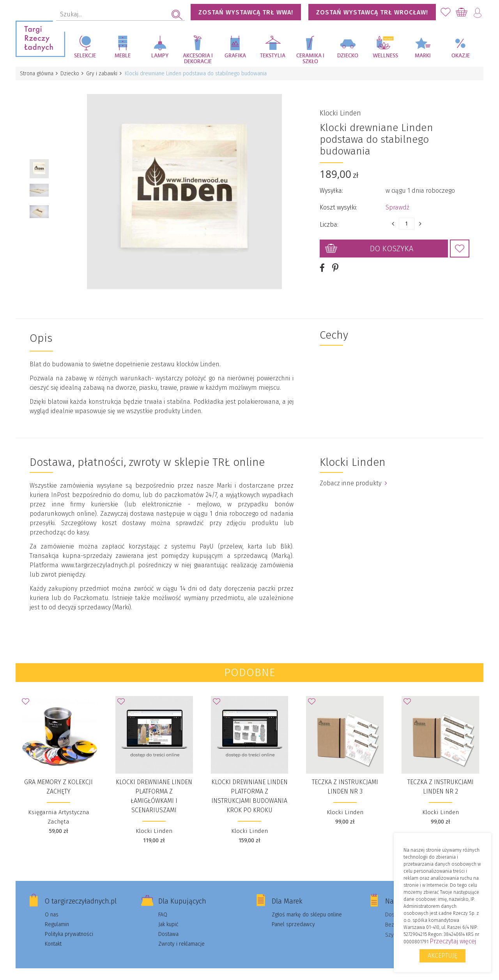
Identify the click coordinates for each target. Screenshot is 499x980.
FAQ (163, 906)
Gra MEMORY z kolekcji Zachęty (58, 778)
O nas (52, 906)
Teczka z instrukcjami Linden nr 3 (345, 778)
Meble (123, 56)
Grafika (235, 56)
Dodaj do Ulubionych (460, 244)
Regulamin (57, 915)
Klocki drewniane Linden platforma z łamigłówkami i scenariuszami (154, 787)
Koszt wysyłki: (338, 203)
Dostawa (168, 925)
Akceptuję (442, 956)
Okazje (461, 56)
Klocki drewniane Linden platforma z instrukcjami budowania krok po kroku (249, 787)
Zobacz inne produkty (353, 474)
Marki (423, 56)
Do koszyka (392, 244)
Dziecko (348, 56)
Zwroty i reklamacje (181, 935)
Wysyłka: (331, 186)
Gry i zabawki (104, 74)
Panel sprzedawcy (293, 915)
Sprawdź (397, 203)
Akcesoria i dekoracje (198, 59)
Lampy (160, 56)
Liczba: (329, 220)
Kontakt (53, 935)
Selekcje (85, 56)
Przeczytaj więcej (453, 941)
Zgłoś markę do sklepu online (307, 906)
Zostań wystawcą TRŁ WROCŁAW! (372, 12)
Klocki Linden (340, 109)
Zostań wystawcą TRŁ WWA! (246, 12)
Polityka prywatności (69, 925)
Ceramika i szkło (310, 59)
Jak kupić (168, 915)
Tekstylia (273, 56)
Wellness (385, 56)
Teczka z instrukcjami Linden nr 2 (441, 778)
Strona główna (37, 74)
